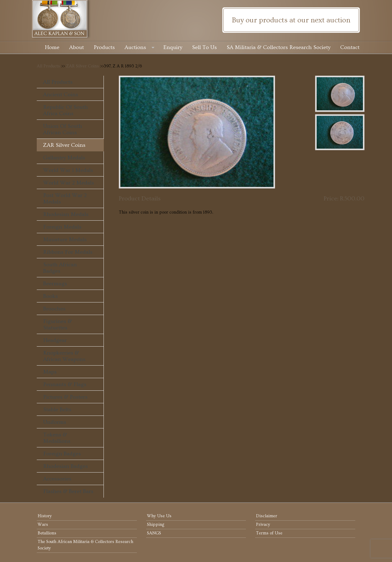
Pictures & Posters (65, 397)
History (45, 516)
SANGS (154, 533)
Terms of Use (269, 533)
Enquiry (173, 47)
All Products (48, 66)
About (77, 47)
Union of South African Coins (63, 129)
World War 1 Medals (68, 170)
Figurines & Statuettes (58, 325)
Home (52, 47)
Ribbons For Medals (68, 252)
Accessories (57, 479)
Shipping (156, 525)
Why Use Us (159, 516)
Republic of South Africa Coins (66, 110)
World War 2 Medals (69, 183)
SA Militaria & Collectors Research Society (279, 47)
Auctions (139, 48)
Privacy (263, 525)
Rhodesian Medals (66, 214)
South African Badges (60, 268)
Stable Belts (57, 410)
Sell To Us (204, 47)
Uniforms (55, 422)
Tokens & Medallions (57, 438)
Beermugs (55, 284)
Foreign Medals (62, 227)
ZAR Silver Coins (83, 66)
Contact (350, 47)
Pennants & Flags (65, 384)
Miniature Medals (65, 239)
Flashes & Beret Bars (68, 491)
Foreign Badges (62, 454)
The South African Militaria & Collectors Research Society (85, 545)
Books (51, 296)
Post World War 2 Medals (65, 199)
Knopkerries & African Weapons (64, 356)
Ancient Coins (61, 95)
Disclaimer (267, 516)
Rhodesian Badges (66, 466)
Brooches (54, 309)
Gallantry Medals (64, 158)
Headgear (55, 340)
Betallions (47, 533)
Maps (50, 372)
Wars (43, 525)
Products (104, 47)
